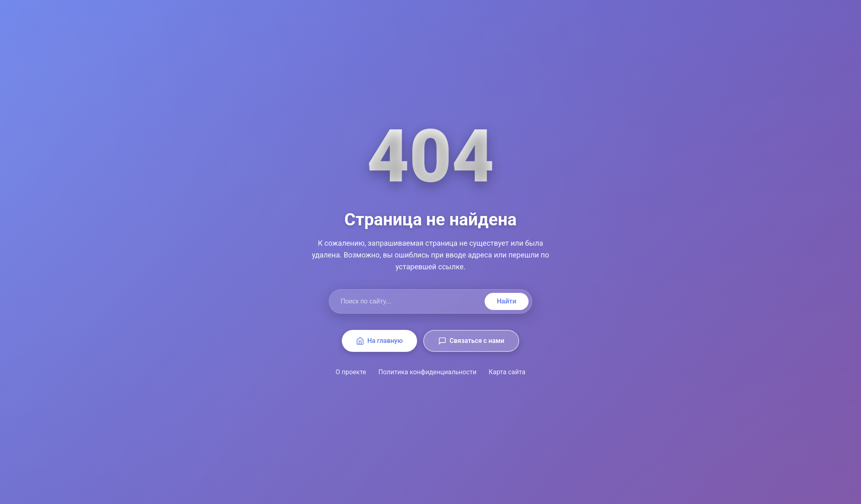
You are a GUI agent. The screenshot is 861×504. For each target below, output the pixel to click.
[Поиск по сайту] (409, 301)
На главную (379, 341)
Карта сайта (507, 372)
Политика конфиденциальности (427, 372)
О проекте (351, 372)
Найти (507, 301)
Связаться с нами (471, 341)
